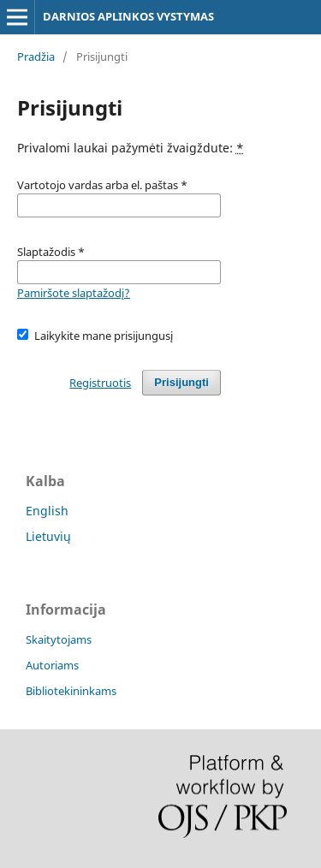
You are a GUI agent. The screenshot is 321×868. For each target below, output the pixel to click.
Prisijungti (181, 382)
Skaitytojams (59, 639)
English (47, 511)
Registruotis (100, 383)
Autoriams (52, 665)
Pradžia (36, 56)
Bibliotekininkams (71, 691)
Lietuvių (48, 536)
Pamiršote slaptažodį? (74, 293)
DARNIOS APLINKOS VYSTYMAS (128, 16)
